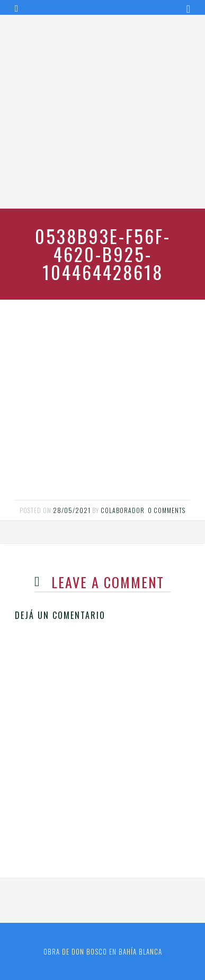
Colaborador (123, 510)
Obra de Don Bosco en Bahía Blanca (103, 951)
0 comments (167, 510)
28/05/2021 (72, 510)
